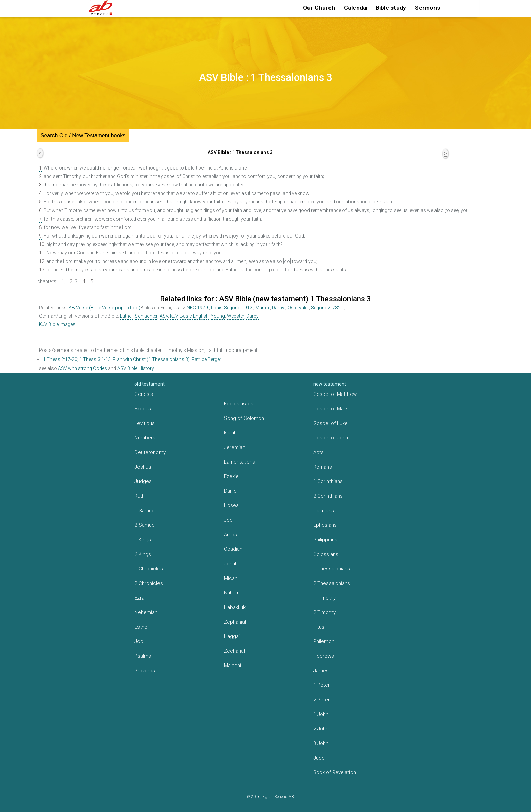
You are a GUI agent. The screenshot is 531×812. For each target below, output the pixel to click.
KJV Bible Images (57, 324)
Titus (319, 627)
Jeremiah (235, 447)
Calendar (356, 8)
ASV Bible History (136, 368)
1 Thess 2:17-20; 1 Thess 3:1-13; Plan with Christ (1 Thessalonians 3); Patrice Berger (132, 359)
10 (42, 244)
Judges (143, 481)
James (321, 671)
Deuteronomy (150, 452)
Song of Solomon (244, 418)
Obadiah (233, 549)
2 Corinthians (328, 496)
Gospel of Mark (331, 409)
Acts (318, 452)
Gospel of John (331, 438)
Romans (323, 467)
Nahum (232, 593)
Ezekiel (232, 476)
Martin (262, 308)
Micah (231, 578)
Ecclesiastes (239, 404)
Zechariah (235, 651)
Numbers (145, 438)
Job (139, 641)
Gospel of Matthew (335, 394)
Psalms (143, 656)
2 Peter (322, 700)
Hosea (231, 505)
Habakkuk (235, 607)
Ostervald (298, 308)
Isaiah (230, 433)
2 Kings (143, 554)
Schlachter (146, 316)
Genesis (144, 394)
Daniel (231, 491)
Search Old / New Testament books (83, 136)
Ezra (139, 598)
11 (42, 253)
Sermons (427, 8)
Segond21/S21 (327, 308)
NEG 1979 (197, 308)
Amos (230, 535)
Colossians (326, 554)
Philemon (324, 641)
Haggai (232, 636)
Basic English (194, 316)
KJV (174, 316)
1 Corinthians (328, 481)
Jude (319, 758)
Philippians (325, 540)
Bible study (391, 8)
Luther (126, 316)
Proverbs (145, 671)
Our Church (319, 8)
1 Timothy (324, 598)
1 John (321, 714)
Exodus (143, 409)
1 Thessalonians (332, 569)
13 (42, 270)
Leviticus (145, 423)
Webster (236, 316)
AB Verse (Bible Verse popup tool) (104, 308)
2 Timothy (324, 612)
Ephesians (325, 525)
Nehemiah (146, 612)
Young (218, 316)
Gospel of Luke (331, 423)
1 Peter (322, 685)
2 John (321, 729)
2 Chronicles (149, 583)
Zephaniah (236, 622)
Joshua (143, 467)
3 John (321, 743)
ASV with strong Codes (82, 368)
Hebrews (324, 656)
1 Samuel (145, 511)
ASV (164, 316)
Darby (278, 308)
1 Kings (143, 540)
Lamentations (239, 462)
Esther (142, 627)
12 (42, 261)
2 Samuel (145, 525)
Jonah (231, 564)
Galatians (324, 511)
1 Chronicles (149, 569)
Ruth (140, 496)
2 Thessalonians (332, 583)
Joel (229, 520)
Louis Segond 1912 (232, 308)
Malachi (232, 666)
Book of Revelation (335, 772)
